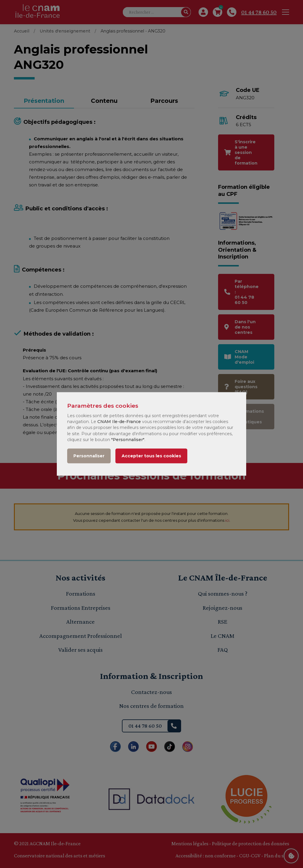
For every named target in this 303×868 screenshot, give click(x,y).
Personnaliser (89, 456)
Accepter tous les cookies (151, 456)
